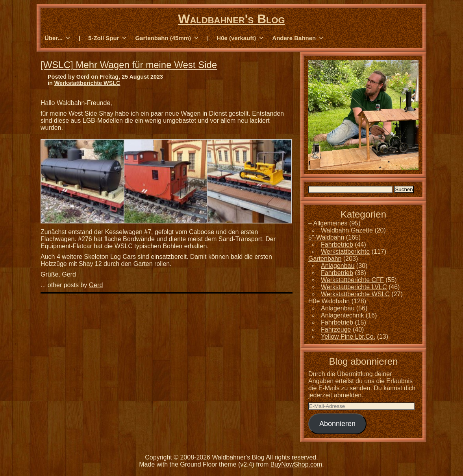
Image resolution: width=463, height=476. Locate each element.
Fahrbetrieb (337, 244)
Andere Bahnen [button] (298, 38)
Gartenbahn (325, 259)
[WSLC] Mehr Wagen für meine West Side (129, 65)
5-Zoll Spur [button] (108, 38)
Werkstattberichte (345, 252)
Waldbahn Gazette (347, 230)
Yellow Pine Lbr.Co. (348, 337)
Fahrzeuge (336, 329)
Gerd (96, 285)
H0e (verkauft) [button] (240, 38)
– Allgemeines (328, 223)
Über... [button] (58, 38)
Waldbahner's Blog (231, 19)
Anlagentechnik (342, 315)
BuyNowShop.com (296, 464)
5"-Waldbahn (326, 237)
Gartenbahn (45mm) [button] (167, 38)
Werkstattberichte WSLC (87, 83)
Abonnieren (337, 424)
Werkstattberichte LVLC (354, 287)
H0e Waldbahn (329, 301)
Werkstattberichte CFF (352, 280)
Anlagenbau (338, 266)
